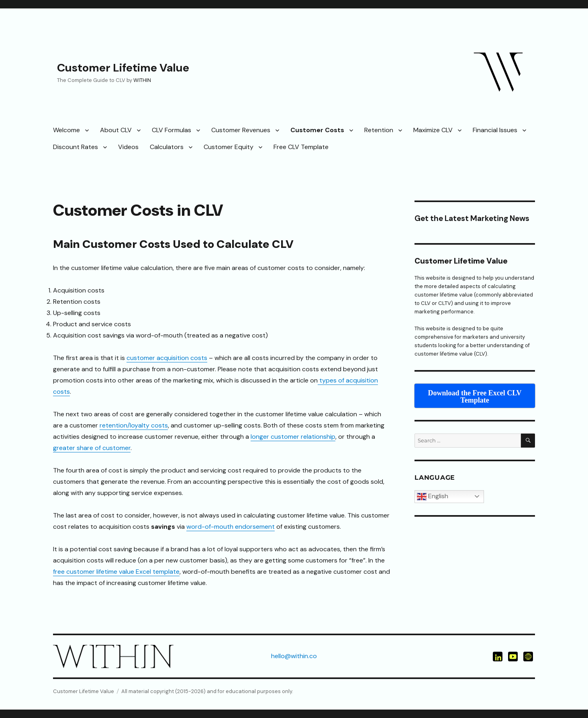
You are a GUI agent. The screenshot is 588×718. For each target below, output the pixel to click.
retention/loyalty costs (134, 425)
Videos (128, 147)
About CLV (116, 130)
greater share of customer (92, 448)
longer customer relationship (293, 437)
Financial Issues (495, 130)
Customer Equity (229, 147)
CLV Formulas (171, 130)
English (433, 497)
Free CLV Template (301, 147)
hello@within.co (294, 656)
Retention (379, 130)
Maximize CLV (433, 130)
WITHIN (142, 80)
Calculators (167, 147)
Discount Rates (76, 147)
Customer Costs (317, 130)
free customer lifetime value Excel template (116, 572)
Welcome (66, 130)
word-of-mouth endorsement (231, 527)
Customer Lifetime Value (123, 68)
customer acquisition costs (167, 358)
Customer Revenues (241, 130)
